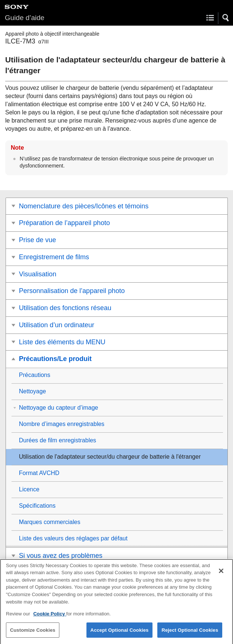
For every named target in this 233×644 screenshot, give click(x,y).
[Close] (221, 575)
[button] (226, 18)
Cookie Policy (50, 618)
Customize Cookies (33, 635)
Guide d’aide (25, 18)
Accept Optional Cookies (120, 635)
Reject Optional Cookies (190, 635)
